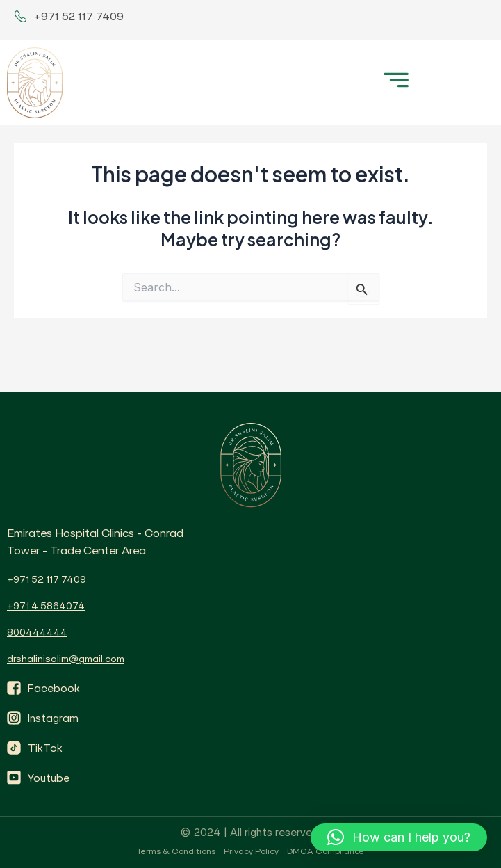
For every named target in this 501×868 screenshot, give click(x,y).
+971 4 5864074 (46, 606)
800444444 (37, 632)
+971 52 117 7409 (47, 579)
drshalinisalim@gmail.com (66, 659)
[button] (396, 78)
